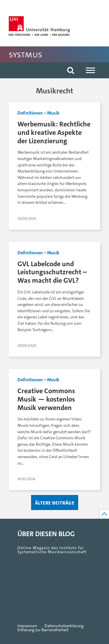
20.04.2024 (27, 345)
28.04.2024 (27, 218)
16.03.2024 (26, 479)
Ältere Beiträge (55, 502)
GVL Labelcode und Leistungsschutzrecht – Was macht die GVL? (52, 272)
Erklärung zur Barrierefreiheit (43, 630)
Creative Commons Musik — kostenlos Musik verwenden (46, 399)
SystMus (26, 54)
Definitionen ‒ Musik (38, 113)
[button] (71, 70)
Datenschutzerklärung (64, 626)
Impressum (27, 626)
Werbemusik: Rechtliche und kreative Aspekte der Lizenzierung (54, 132)
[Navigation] (90, 70)
